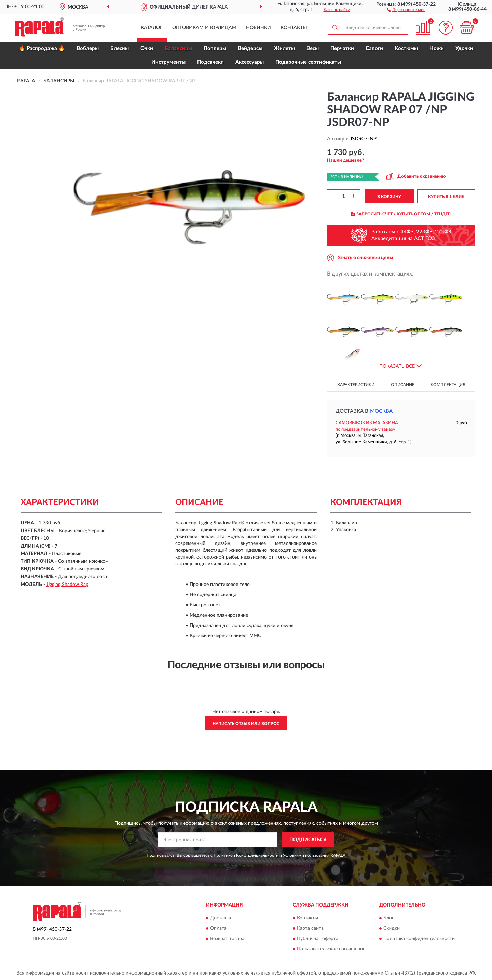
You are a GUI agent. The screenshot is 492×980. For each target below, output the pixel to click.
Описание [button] (403, 385)
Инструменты (168, 62)
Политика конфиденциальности (419, 939)
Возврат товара (227, 939)
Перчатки (342, 48)
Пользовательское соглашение (331, 949)
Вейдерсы (250, 48)
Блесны (120, 48)
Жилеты (284, 48)
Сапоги (374, 48)
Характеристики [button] (356, 385)
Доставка (221, 918)
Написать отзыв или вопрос (246, 724)
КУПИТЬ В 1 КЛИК (446, 197)
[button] (406, 9)
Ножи (437, 48)
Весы (313, 48)
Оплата (218, 929)
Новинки (258, 28)
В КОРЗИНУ (389, 197)
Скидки (392, 929)
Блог (389, 918)
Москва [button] (381, 411)
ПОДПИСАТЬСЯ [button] (308, 840)
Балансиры (178, 48)
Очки (147, 48)
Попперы (215, 48)
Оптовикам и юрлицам (204, 28)
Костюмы (406, 48)
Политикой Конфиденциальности (246, 855)
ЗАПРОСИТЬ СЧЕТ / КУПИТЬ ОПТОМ (401, 214)
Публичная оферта (318, 939)
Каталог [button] (152, 28)
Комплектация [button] (448, 385)
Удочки (464, 48)
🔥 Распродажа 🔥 (42, 48)
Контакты (294, 28)
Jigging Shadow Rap (67, 585)
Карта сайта (310, 929)
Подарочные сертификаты (308, 62)
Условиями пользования (306, 855)
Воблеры (88, 48)
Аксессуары (250, 62)
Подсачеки (210, 62)
